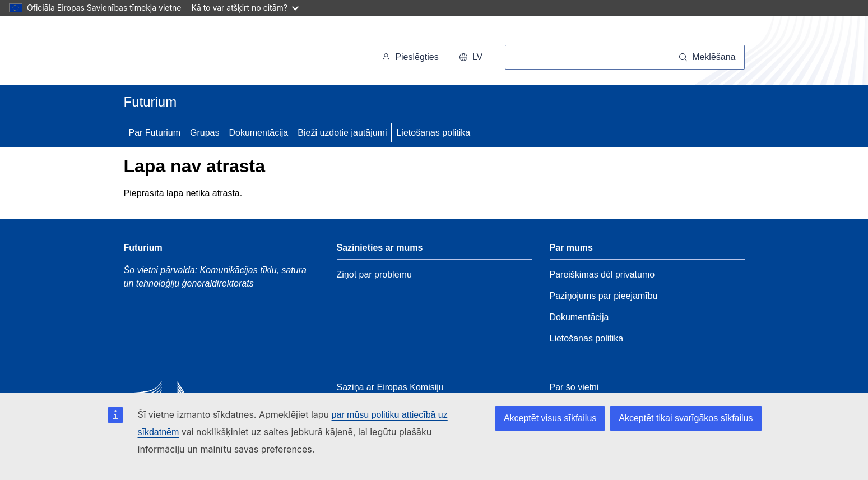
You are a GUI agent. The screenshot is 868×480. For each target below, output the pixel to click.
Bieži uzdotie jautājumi (342, 133)
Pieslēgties (410, 57)
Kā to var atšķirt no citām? (245, 8)
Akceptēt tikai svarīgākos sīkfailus (686, 418)
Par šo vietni (574, 387)
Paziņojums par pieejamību (604, 296)
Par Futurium (155, 133)
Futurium (150, 102)
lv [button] (471, 57)
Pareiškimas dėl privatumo (602, 274)
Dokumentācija (258, 133)
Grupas (205, 133)
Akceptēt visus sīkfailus (550, 418)
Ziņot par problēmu (374, 274)
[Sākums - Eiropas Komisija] (201, 53)
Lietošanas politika (433, 133)
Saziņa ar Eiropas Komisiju (390, 387)
